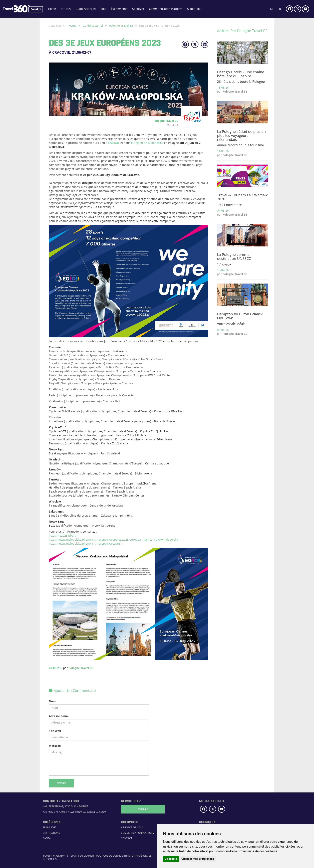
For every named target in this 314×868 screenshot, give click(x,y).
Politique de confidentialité (115, 856)
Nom (52, 701)
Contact (127, 838)
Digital (47, 838)
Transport (50, 827)
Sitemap (72, 856)
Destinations (51, 833)
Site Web (55, 731)
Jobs (103, 9)
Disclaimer (87, 856)
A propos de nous (132, 827)
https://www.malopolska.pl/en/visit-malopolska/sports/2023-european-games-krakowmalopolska (113, 539)
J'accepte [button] (171, 859)
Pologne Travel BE (121, 26)
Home (52, 9)
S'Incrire (141, 809)
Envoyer (61, 783)
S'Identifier (194, 9)
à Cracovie (112, 143)
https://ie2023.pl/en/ (63, 535)
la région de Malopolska (147, 143)
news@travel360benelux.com (87, 812)
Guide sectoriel (86, 9)
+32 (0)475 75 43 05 (54, 812)
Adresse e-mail (59, 716)
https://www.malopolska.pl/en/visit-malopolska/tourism (86, 544)
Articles (66, 9)
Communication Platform (166, 9)
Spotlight (138, 9)
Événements (119, 9)
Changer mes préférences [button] (198, 859)
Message (55, 746)
